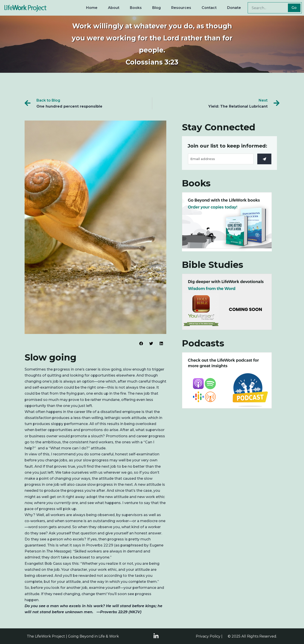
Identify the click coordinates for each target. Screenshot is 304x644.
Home (92, 8)
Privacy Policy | (209, 636)
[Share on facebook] (141, 343)
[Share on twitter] (151, 343)
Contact (209, 8)
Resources (181, 8)
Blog (156, 8)
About (114, 8)
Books (136, 8)
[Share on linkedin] (161, 343)
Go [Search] (294, 8)
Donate (234, 8)
